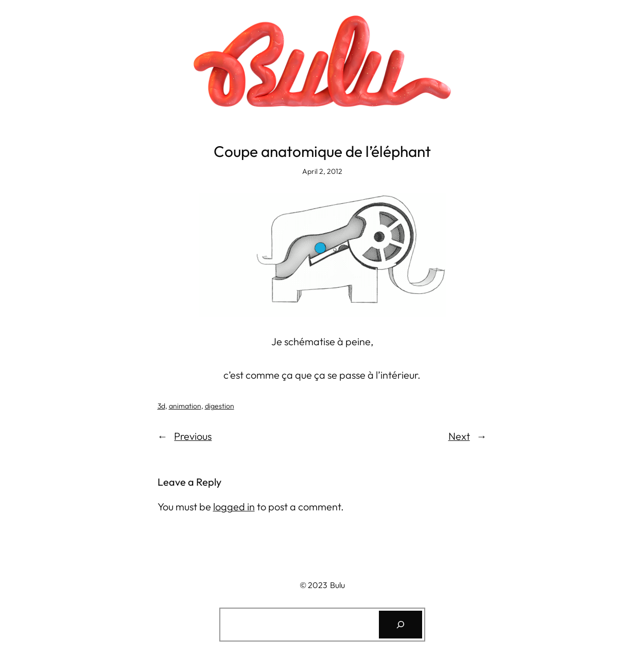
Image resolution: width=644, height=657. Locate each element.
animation (185, 406)
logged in (234, 507)
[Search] (401, 625)
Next (459, 436)
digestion (220, 406)
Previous (193, 436)
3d (161, 406)
